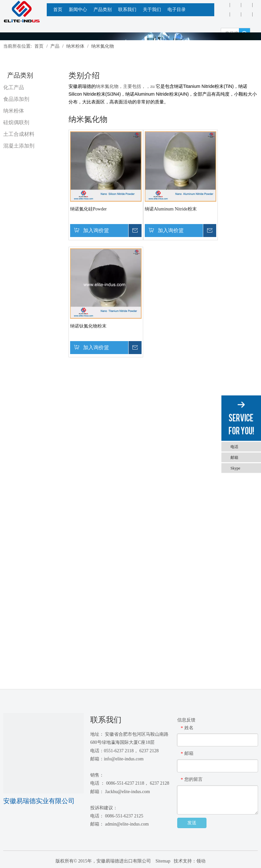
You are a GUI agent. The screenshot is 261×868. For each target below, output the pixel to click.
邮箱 (234, 457)
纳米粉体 (14, 111)
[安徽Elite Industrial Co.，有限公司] (22, 12)
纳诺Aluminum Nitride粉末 (171, 209)
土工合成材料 (19, 134)
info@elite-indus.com (124, 759)
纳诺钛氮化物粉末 (88, 326)
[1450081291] (43, 753)
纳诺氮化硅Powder (88, 209)
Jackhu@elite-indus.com (127, 792)
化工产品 (14, 87)
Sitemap (162, 861)
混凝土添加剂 (19, 146)
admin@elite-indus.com (127, 824)
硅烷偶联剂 (16, 122)
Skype (235, 468)
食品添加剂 (16, 99)
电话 (234, 446)
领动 (201, 861)
